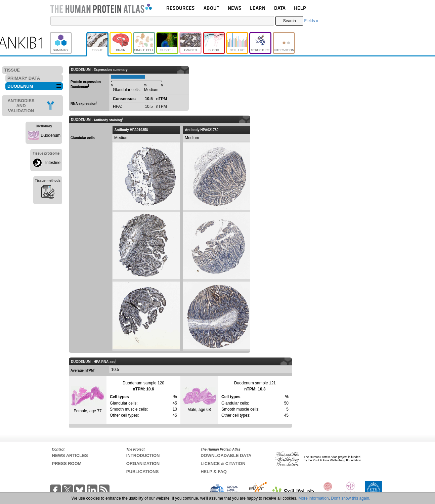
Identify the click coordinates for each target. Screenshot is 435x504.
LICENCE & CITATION (223, 464)
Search (290, 21)
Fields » (311, 21)
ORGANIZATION (143, 464)
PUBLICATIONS (143, 472)
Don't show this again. (351, 498)
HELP (300, 8)
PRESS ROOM (67, 464)
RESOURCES (181, 8)
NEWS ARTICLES (70, 455)
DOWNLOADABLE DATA (226, 455)
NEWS (235, 8)
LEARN (258, 8)
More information (314, 498)
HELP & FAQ (214, 472)
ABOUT (211, 8)
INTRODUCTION (143, 455)
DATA (280, 8)
